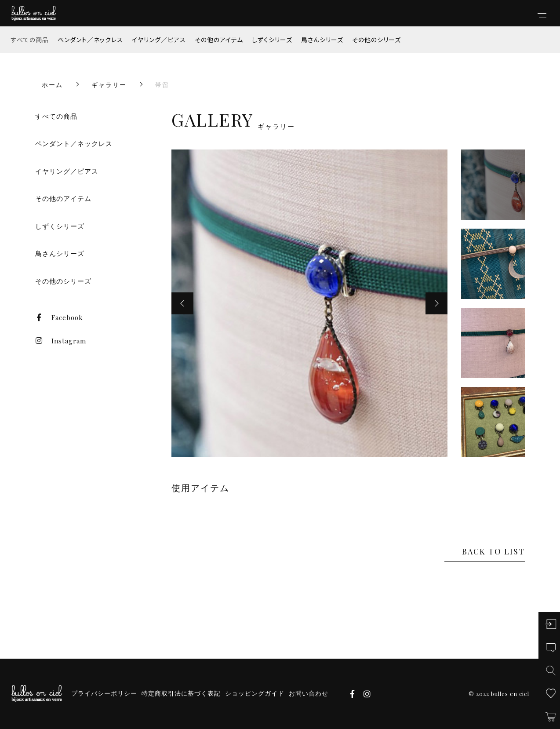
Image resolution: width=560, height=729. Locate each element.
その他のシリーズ (376, 40)
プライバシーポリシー (104, 693)
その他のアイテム (219, 40)
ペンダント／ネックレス (90, 40)
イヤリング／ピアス (159, 40)
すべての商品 (30, 40)
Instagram (61, 341)
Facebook (59, 317)
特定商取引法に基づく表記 (181, 693)
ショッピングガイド (255, 693)
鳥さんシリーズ (322, 40)
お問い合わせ (309, 693)
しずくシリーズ (272, 40)
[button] (182, 303)
